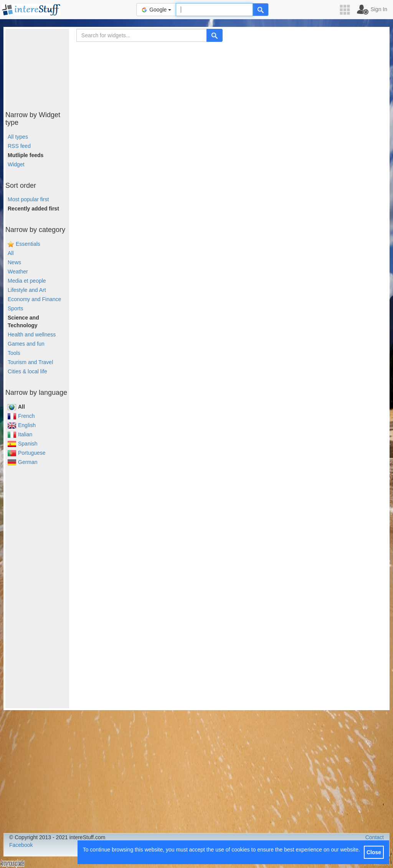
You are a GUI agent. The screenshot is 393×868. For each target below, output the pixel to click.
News (14, 262)
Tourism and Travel (30, 362)
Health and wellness (32, 335)
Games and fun (26, 344)
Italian (20, 434)
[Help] (261, 10)
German (23, 462)
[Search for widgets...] (142, 35)
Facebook (21, 845)
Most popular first (28, 199)
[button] (347, 10)
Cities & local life (27, 371)
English (22, 425)
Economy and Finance (34, 299)
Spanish (23, 444)
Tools (14, 353)
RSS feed (19, 146)
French (21, 416)
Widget (16, 164)
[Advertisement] (44, 67)
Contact (375, 837)
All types (18, 137)
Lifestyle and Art (27, 290)
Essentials (28, 244)
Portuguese (27, 453)
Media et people (27, 281)
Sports (15, 308)
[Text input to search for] (214, 10)
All (11, 253)
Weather (18, 272)
